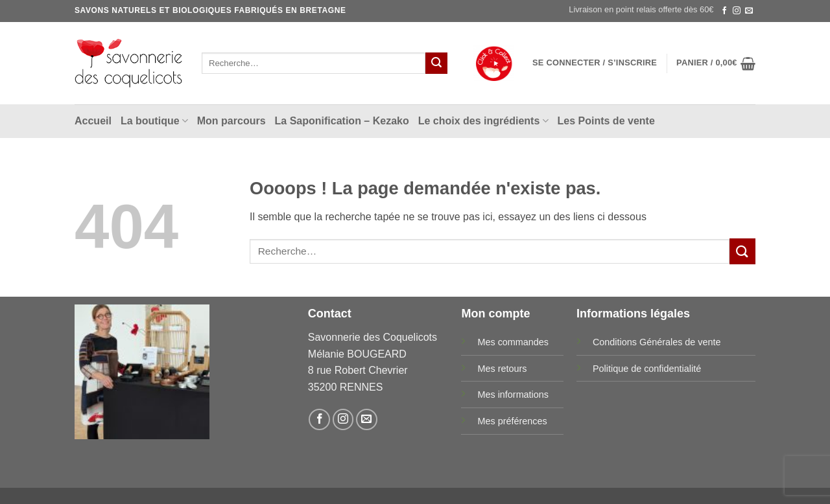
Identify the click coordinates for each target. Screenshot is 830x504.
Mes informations (513, 395)
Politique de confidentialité (647, 369)
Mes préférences (512, 421)
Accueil (93, 121)
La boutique (154, 121)
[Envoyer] (436, 63)
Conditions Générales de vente (657, 342)
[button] (595, 63)
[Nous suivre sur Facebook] (724, 11)
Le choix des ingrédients (483, 121)
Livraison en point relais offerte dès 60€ (641, 9)
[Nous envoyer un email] (749, 11)
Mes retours (502, 369)
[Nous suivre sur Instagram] (737, 11)
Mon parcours (231, 121)
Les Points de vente (606, 121)
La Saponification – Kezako (342, 121)
